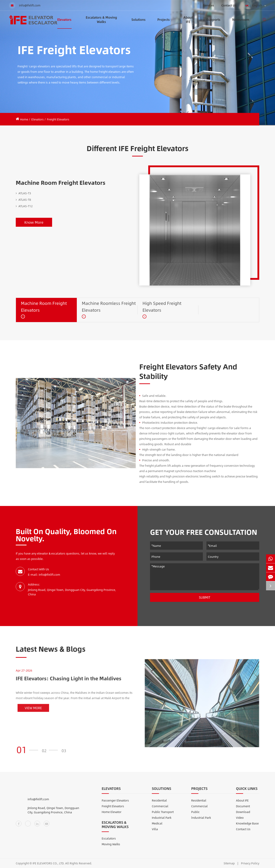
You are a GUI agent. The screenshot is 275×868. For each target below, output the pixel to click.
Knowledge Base (247, 827)
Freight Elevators (58, 119)
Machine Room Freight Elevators (61, 182)
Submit (205, 597)
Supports (213, 23)
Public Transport (163, 815)
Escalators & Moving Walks (101, 22)
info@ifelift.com (25, 5)
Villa (155, 832)
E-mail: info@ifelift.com (44, 575)
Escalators (109, 842)
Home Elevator (112, 815)
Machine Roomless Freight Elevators (109, 306)
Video (240, 821)
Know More (34, 222)
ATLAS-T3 (23, 193)
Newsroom (241, 23)
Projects (164, 23)
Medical (157, 827)
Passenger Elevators (115, 804)
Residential (159, 804)
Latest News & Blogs (51, 652)
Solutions (138, 23)
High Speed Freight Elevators (162, 306)
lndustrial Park (201, 821)
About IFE (188, 22)
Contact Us (229, 5)
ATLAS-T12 (24, 206)
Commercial (160, 809)
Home (24, 119)
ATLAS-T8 (23, 200)
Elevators (64, 23)
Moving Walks (111, 847)
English (255, 6)
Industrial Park (162, 821)
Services (209, 5)
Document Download (243, 812)
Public (195, 815)
